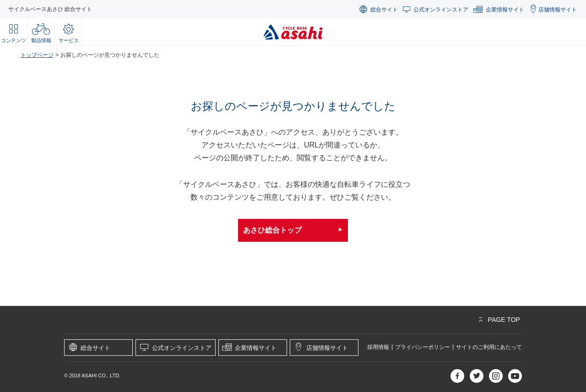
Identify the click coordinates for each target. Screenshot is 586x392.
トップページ (37, 55)
